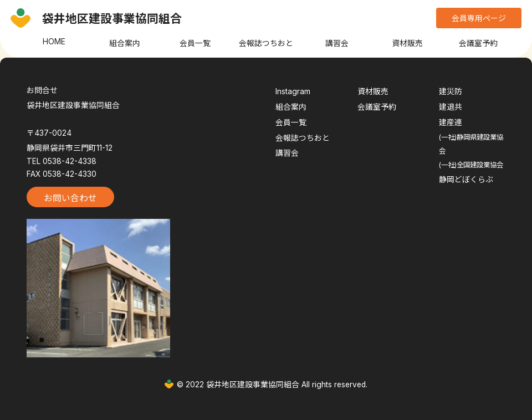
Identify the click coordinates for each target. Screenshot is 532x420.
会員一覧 (195, 43)
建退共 (451, 107)
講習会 (337, 43)
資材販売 (407, 43)
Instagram (293, 91)
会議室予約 (478, 43)
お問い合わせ (70, 198)
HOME (54, 42)
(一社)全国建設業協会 (471, 165)
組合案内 (125, 43)
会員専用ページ (479, 18)
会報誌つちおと (266, 43)
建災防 (451, 91)
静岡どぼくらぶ (466, 180)
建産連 (451, 122)
